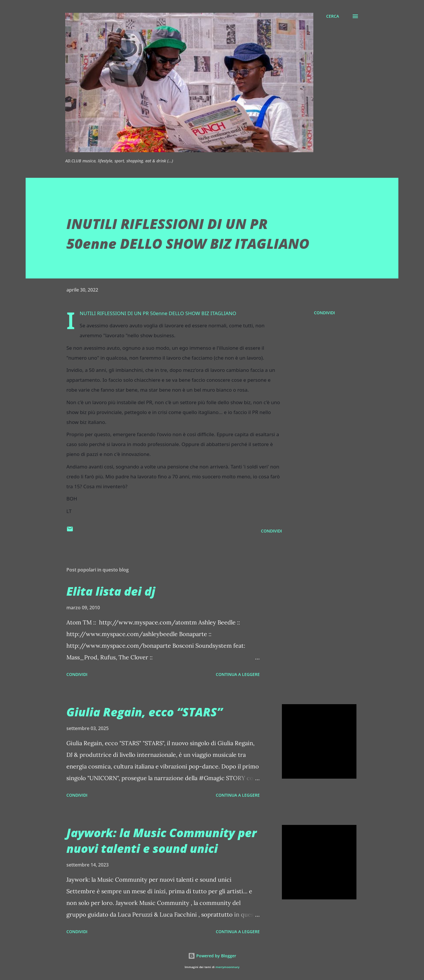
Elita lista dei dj (111, 591)
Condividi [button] (324, 313)
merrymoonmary (227, 967)
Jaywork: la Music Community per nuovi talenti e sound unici (161, 840)
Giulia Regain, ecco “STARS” (144, 712)
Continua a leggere (238, 674)
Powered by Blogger (212, 956)
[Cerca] (333, 16)
